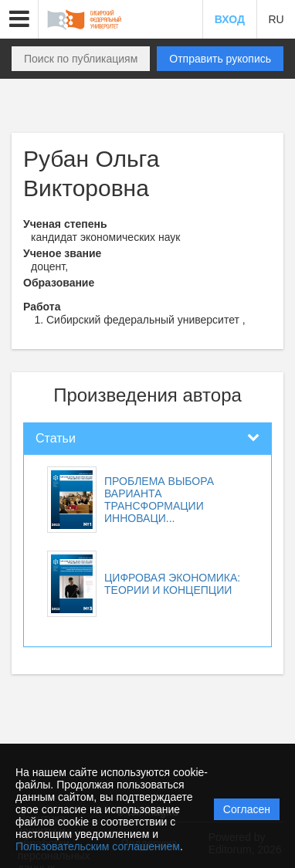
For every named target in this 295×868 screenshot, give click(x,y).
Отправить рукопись (220, 59)
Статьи (56, 438)
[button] (19, 19)
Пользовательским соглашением (98, 846)
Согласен (247, 809)
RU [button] (276, 19)
